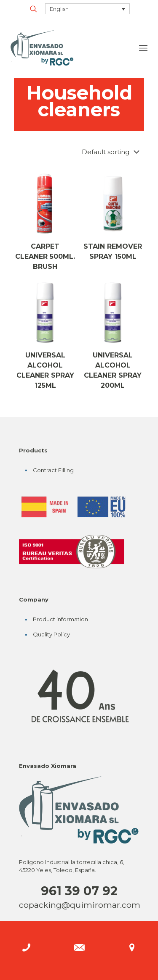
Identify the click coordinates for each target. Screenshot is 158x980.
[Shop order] (112, 152)
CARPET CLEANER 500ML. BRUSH (45, 256)
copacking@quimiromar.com (80, 905)
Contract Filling (53, 470)
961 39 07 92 (79, 891)
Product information (60, 619)
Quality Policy (51, 634)
